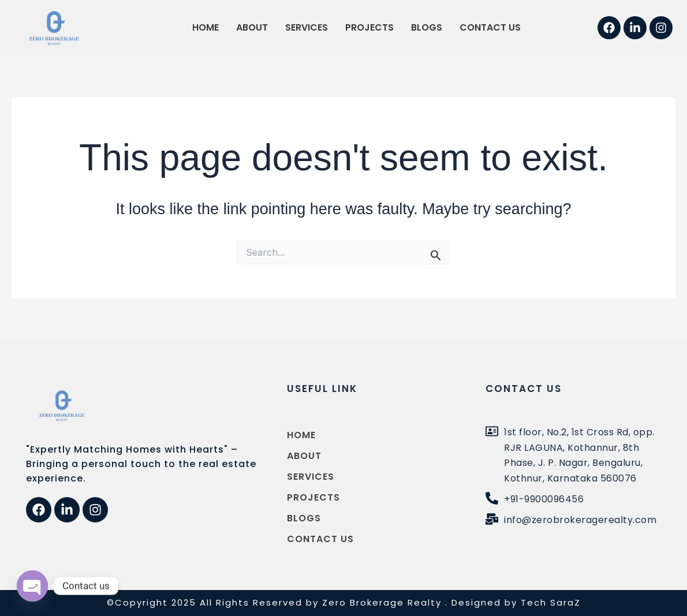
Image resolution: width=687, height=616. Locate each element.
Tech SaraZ (551, 602)
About (252, 27)
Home (206, 27)
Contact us (490, 27)
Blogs (427, 27)
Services (307, 27)
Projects (369, 27)
